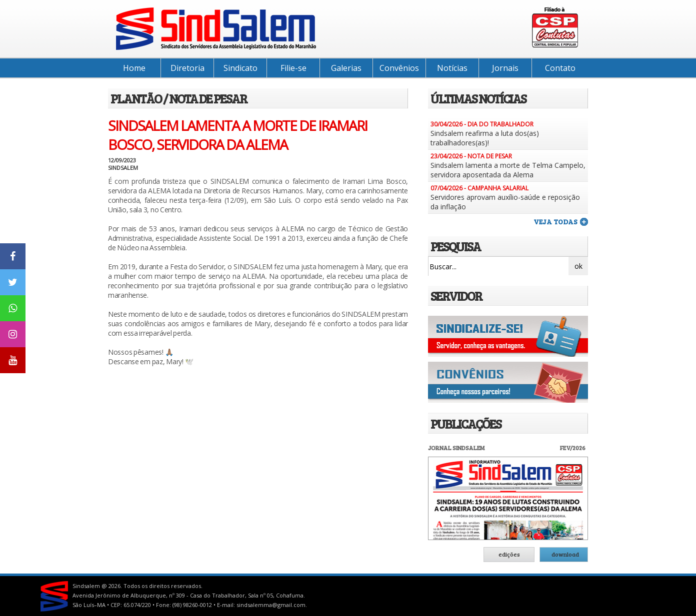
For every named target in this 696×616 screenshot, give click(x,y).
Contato (560, 68)
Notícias (452, 68)
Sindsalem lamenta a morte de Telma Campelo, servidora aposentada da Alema (508, 170)
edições (509, 554)
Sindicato (240, 68)
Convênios (399, 68)
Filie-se (293, 68)
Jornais (505, 68)
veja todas (555, 222)
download (565, 554)
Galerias (346, 68)
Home (134, 68)
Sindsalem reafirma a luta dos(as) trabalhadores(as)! (485, 138)
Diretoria (187, 68)
